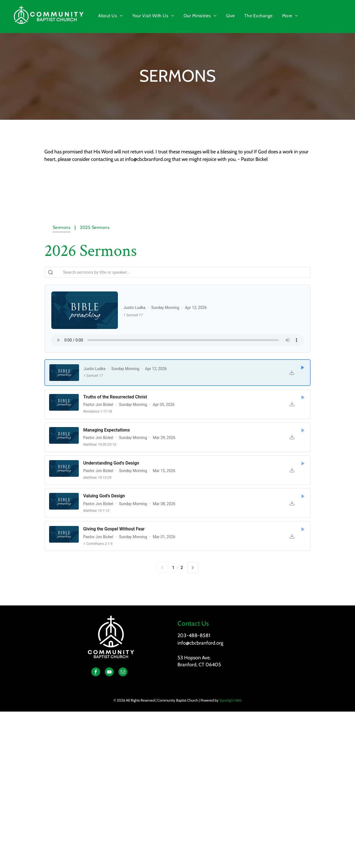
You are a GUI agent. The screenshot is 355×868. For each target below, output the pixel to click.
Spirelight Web (230, 700)
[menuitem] (111, 16)
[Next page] (193, 568)
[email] (123, 673)
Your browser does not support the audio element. (177, 340)
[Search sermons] (177, 272)
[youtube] (109, 673)
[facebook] (96, 673)
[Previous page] (162, 568)
